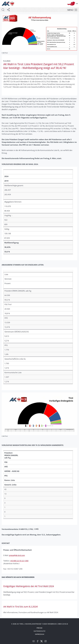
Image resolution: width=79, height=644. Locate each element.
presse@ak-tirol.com (17, 555)
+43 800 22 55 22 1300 (19, 561)
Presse (39, 628)
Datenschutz (39, 631)
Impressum (40, 634)
